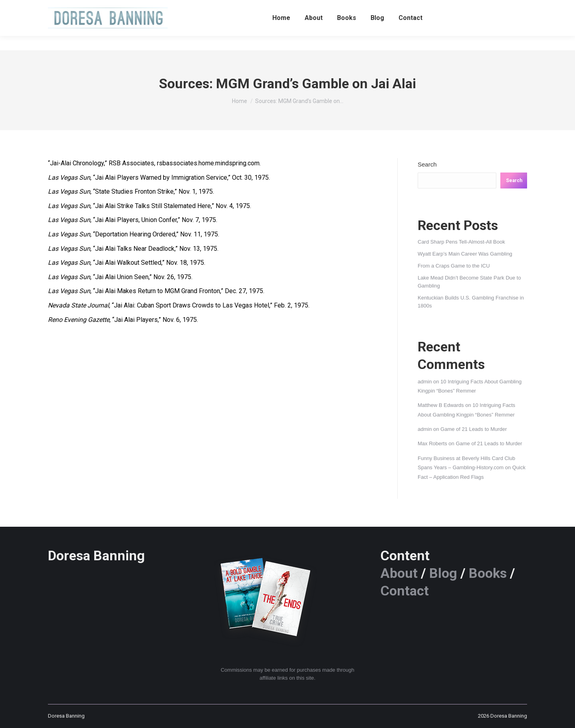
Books (488, 573)
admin (425, 382)
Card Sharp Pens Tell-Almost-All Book (461, 242)
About (399, 573)
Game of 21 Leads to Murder (474, 429)
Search (427, 164)
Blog (443, 573)
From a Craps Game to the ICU (454, 266)
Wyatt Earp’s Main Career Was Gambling (465, 254)
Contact (405, 591)
